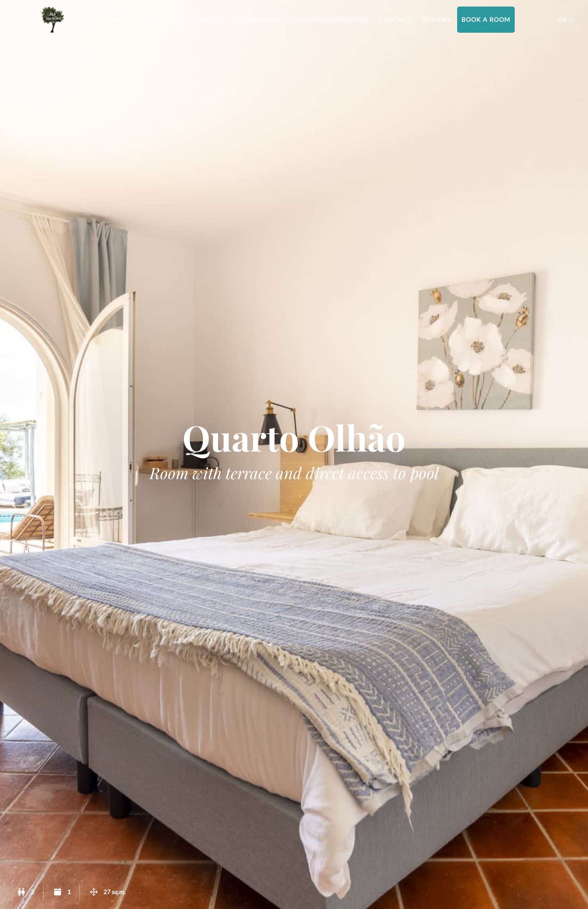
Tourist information (330, 19)
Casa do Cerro (161, 19)
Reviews (436, 19)
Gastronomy (257, 19)
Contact (395, 19)
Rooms (211, 19)
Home (113, 19)
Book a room (486, 19)
